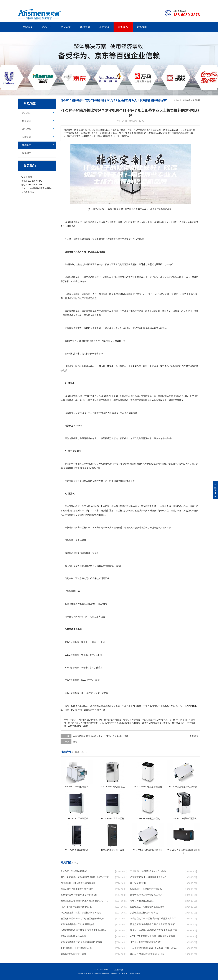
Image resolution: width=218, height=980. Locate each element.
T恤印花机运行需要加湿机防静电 (76, 907)
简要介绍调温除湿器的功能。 (74, 936)
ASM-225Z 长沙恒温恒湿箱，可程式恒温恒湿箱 (153, 936)
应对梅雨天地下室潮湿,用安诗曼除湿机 (79, 895)
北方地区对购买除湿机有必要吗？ (146, 942)
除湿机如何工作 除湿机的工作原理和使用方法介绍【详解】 (85, 901)
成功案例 (85, 27)
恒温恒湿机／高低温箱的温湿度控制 (147, 907)
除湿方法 (97, 277)
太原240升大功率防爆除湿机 (74, 871)
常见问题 (196, 100)
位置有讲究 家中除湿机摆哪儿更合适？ (149, 877)
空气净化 (192, 511)
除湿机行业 (106, 396)
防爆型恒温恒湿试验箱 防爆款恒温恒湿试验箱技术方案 (155, 924)
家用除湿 (145, 400)
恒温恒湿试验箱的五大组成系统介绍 (78, 924)
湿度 (65, 315)
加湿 (167, 511)
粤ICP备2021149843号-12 (129, 973)
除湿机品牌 (159, 222)
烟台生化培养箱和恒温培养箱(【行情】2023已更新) (85, 877)
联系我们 (142, 27)
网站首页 (28, 27)
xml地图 (196, 2)
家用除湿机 (144, 328)
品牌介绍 (104, 27)
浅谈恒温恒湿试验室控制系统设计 (146, 895)
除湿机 (68, 222)
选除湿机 (86, 264)
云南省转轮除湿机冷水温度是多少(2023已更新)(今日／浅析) (101, 736)
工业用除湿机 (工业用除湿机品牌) (76, 948)
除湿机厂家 (81, 298)
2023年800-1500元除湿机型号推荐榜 (78, 883)
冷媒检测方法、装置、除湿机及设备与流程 (81, 913)
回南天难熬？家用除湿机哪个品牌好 (78, 889)
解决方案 (66, 27)
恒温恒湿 (94, 515)
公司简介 (154, 2)
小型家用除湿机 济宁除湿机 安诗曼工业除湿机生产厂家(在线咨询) (85, 930)
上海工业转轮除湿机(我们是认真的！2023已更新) (153, 948)
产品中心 (47, 27)
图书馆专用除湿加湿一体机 (73, 954)
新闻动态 (123, 27)
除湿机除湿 (121, 481)
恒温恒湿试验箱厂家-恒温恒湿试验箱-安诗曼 (81, 942)
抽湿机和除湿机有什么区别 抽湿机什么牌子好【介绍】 (85, 918)
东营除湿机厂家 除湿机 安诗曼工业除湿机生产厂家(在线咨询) (155, 918)
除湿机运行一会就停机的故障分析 (146, 889)
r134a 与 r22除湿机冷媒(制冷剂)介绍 (147, 954)
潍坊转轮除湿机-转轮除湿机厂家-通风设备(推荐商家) (155, 930)
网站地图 (182, 2)
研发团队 (168, 2)
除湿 (90, 222)
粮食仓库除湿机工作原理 (142, 901)
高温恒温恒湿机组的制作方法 (144, 913)
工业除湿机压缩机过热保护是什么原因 (148, 871)
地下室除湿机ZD (138, 883)
